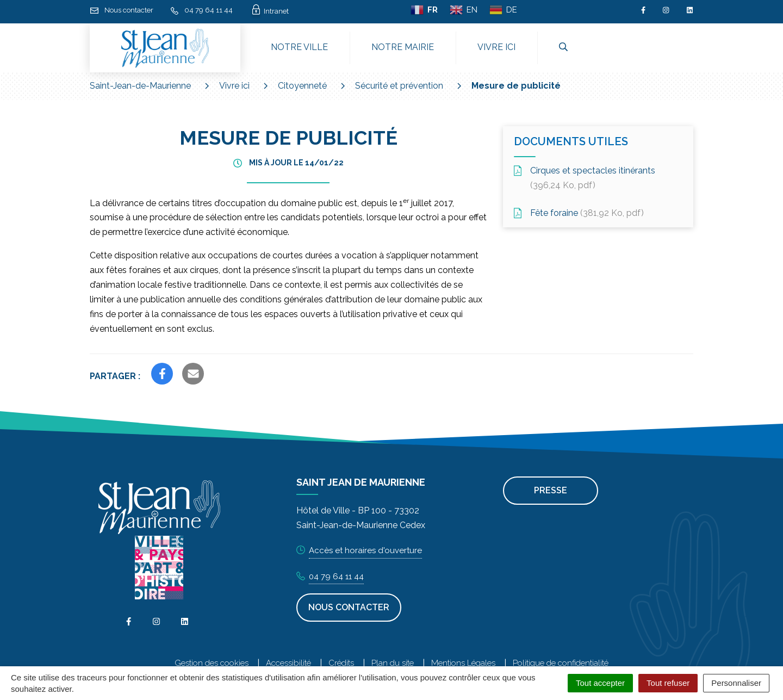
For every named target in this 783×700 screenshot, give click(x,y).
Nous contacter (349, 607)
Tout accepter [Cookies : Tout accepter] (600, 683)
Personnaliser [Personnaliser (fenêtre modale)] (736, 683)
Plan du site (393, 663)
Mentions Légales (463, 663)
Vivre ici (496, 47)
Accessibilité (288, 663)
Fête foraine (579, 213)
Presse (551, 490)
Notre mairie (403, 47)
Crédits (341, 663)
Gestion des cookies (212, 663)
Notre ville (299, 47)
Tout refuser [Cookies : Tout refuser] (668, 683)
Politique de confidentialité (561, 663)
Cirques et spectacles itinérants (585, 178)
